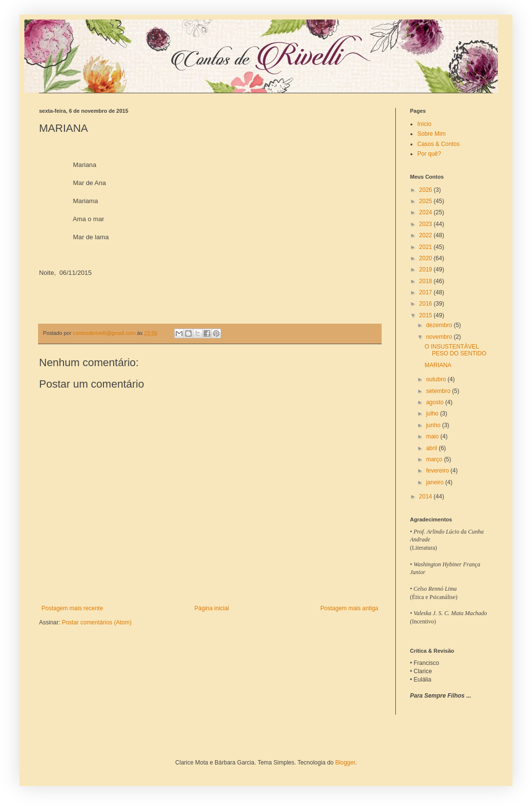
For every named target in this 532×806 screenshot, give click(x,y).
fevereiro (438, 471)
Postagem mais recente (72, 608)
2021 (427, 247)
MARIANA (438, 365)
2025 (427, 201)
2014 (427, 496)
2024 (427, 212)
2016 (427, 304)
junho (434, 425)
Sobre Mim (431, 134)
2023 (427, 224)
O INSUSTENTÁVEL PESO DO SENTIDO (455, 350)
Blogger (345, 763)
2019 (427, 269)
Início (424, 124)
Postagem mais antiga (349, 608)
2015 (427, 315)
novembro (440, 337)
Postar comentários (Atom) (97, 622)
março (435, 459)
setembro (439, 391)
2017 (427, 292)
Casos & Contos (439, 144)
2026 (427, 190)
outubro (437, 379)
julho (433, 413)
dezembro (440, 325)
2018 (427, 281)
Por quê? (429, 154)
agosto (436, 402)
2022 (427, 235)
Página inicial (212, 608)
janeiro (436, 482)
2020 (427, 258)
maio (433, 436)
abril (432, 448)
